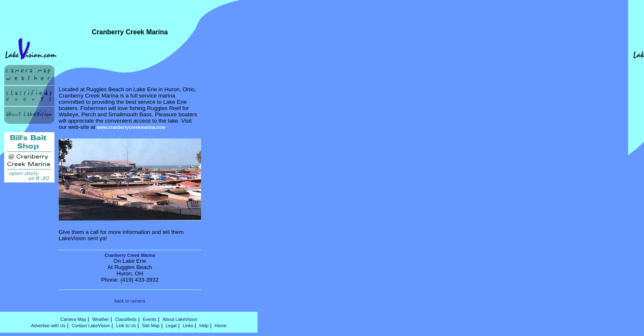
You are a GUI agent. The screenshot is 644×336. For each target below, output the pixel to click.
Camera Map (73, 319)
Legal (171, 326)
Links (188, 326)
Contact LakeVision (91, 326)
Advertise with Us (48, 326)
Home (220, 326)
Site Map (151, 326)
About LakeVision (180, 319)
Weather (100, 319)
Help (204, 326)
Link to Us (126, 326)
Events (150, 319)
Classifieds (126, 319)
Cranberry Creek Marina (130, 255)
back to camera (130, 301)
